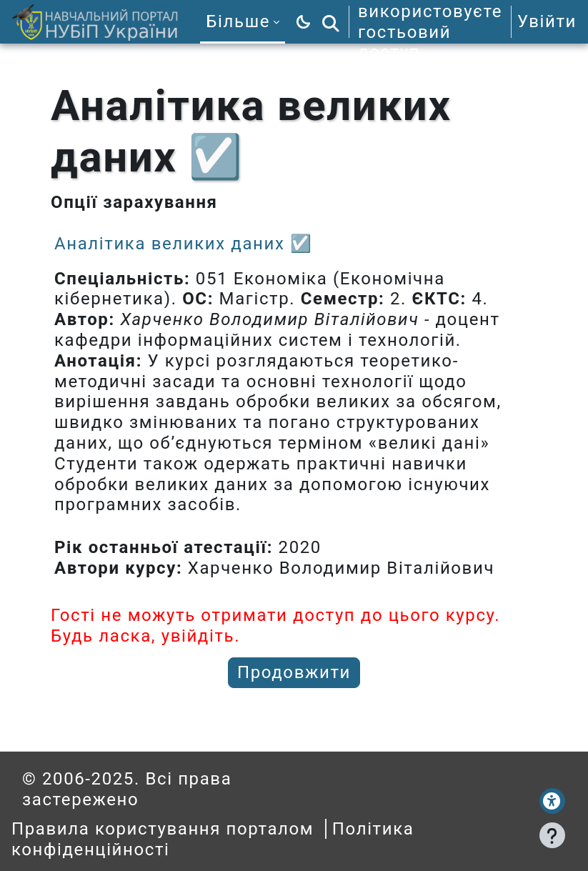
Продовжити (294, 672)
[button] (331, 22)
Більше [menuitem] (238, 21)
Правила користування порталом (163, 829)
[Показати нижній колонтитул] (552, 835)
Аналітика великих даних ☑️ (183, 244)
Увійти (547, 21)
